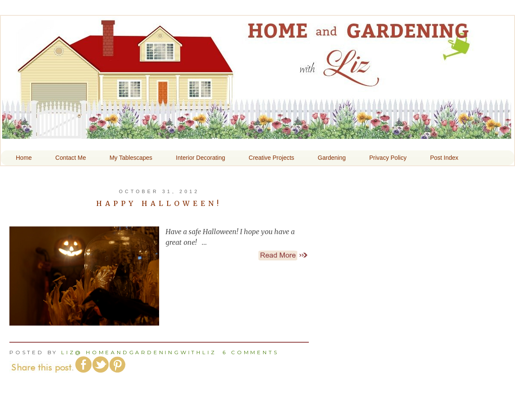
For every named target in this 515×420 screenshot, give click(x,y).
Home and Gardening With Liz (257, 133)
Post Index (444, 158)
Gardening (332, 158)
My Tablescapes (131, 158)
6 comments (250, 352)
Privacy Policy (388, 158)
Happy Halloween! (159, 203)
